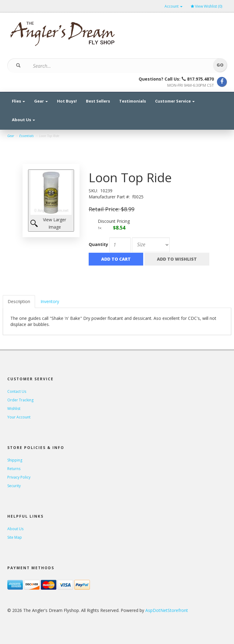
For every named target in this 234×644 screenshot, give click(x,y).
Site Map (15, 537)
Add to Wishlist (177, 259)
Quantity (98, 244)
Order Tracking (20, 400)
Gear (41, 101)
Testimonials (133, 101)
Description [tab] (19, 301)
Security (14, 486)
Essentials (27, 136)
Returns (14, 469)
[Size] (151, 245)
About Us (23, 120)
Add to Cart (116, 259)
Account (174, 6)
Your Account (19, 417)
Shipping (15, 460)
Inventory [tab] (50, 301)
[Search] (113, 66)
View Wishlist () (206, 6)
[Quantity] (120, 245)
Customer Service (175, 101)
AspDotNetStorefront (167, 610)
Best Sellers (98, 101)
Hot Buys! (67, 101)
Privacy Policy (19, 477)
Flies (18, 101)
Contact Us (17, 391)
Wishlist (14, 409)
